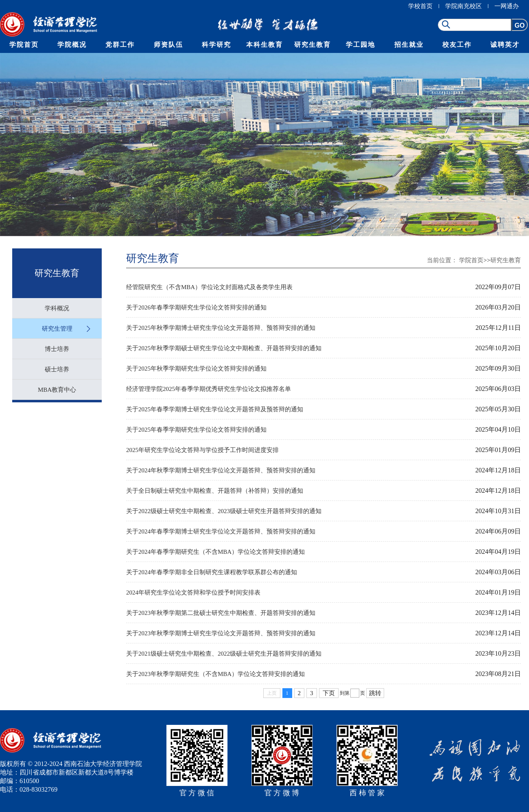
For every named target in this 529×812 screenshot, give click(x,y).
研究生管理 (57, 329)
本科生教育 (264, 45)
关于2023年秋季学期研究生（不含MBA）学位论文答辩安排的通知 (215, 674)
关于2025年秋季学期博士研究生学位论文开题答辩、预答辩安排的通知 (221, 328)
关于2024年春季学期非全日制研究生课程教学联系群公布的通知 (212, 572)
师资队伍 (168, 45)
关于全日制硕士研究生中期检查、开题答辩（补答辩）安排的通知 (215, 491)
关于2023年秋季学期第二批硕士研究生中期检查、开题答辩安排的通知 (221, 613)
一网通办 (507, 6)
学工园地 (361, 45)
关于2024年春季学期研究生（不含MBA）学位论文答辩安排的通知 (215, 552)
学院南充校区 (463, 6)
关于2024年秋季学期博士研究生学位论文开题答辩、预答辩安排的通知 (221, 470)
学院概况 (72, 45)
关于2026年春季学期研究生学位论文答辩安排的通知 (196, 307)
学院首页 (24, 45)
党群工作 (120, 45)
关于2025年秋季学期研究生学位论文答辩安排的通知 (196, 369)
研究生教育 (313, 45)
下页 (329, 693)
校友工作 (457, 45)
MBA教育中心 (57, 390)
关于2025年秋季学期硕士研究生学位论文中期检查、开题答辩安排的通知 (224, 348)
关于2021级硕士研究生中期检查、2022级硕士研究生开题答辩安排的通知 (224, 654)
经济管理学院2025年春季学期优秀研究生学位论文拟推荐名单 (209, 389)
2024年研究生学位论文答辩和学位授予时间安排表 (193, 593)
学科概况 (57, 308)
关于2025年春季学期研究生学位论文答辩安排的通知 (196, 430)
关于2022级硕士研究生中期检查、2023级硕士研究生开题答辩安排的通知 (224, 511)
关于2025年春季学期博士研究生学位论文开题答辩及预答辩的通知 (215, 409)
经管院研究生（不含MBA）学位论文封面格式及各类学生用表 (209, 287)
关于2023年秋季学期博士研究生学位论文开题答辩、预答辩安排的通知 (221, 633)
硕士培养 (57, 369)
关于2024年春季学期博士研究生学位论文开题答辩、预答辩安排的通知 (221, 531)
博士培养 (57, 349)
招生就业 (409, 45)
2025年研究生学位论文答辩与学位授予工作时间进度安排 (202, 450)
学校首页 (420, 6)
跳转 (375, 693)
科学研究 (216, 45)
